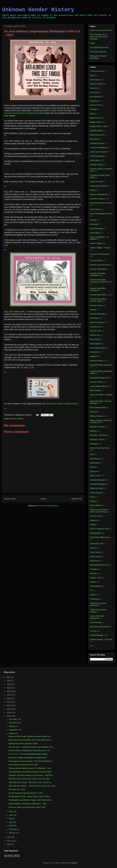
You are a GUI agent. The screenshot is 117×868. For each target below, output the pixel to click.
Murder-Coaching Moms (100, 448)
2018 (9, 698)
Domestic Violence (97, 199)
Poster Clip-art (96, 493)
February (13, 829)
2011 (9, 841)
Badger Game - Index (99, 126)
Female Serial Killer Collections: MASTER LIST (101, 281)
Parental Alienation (98, 480)
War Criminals (96, 622)
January (12, 833)
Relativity (94, 520)
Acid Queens (95, 80)
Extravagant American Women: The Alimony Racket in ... (31, 761)
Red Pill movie (96, 516)
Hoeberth (94, 356)
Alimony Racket (17, 419)
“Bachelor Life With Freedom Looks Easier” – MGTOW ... (31, 775)
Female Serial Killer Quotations (98, 289)
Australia (93, 109)
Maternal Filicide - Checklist (101, 395)
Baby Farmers (96, 118)
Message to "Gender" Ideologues (99, 57)
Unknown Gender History (38, 10)
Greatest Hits (95, 327)
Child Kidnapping (97, 156)
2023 (9, 681)
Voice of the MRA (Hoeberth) (97, 617)
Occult (93, 467)
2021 (9, 688)
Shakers (93, 548)
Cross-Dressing (96, 182)
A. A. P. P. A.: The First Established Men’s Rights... (29, 754)
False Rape (95, 233)
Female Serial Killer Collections (98, 274)
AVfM (92, 114)
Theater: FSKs (96, 578)
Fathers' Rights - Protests (100, 248)
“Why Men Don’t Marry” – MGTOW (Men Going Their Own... (33, 786)
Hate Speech (95, 344)
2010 (9, 844)
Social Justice (96, 556)
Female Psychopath (98, 269)
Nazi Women (95, 459)
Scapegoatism (96, 533)
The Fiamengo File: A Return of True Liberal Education (99, 37)
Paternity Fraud (96, 488)
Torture (93, 582)
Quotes (93, 501)
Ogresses (94, 471)
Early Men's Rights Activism (101, 214)
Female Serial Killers (98, 295)
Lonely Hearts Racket (99, 386)
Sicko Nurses (95, 552)
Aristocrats (94, 101)
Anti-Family (95, 92)
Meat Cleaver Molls (98, 408)
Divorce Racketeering (99, 194)
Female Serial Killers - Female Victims (99, 300)
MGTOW (94, 412)
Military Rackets (96, 416)
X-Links (93, 631)
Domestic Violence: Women (101, 203)
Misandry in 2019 (97, 440)
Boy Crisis (94, 139)
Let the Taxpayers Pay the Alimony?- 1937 (25, 793)
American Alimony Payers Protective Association (24, 113)
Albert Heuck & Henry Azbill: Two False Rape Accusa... (31, 740)
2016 (9, 705)
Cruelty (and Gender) (99, 186)
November (13, 723)
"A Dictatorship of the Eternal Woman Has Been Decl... (30, 772)
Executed (94, 224)
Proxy (92, 497)
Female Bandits (96, 260)
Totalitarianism (96, 586)
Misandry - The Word (98, 435)
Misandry (94, 431)
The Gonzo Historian (98, 52)
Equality (93, 220)
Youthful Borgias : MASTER (101, 640)
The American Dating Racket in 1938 (23, 765)
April (11, 822)
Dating (93, 190)
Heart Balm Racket (98, 348)
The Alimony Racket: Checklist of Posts (62, 404)
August (12, 733)
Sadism (93, 524)
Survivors (94, 573)
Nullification (95, 463)
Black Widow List (97, 135)
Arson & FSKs (96, 105)
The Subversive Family (99, 47)
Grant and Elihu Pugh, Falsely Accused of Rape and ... (30, 736)
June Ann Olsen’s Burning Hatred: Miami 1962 (27, 807)
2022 (9, 684)
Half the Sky (95, 335)
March (12, 826)
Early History (95, 209)
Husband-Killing (96, 361)
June (11, 815)
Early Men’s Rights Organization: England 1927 (28, 758)
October (12, 726)
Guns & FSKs (95, 331)
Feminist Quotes (97, 305)
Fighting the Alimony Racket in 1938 (23, 744)
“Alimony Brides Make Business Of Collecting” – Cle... (30, 768)
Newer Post (10, 499)
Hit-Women (95, 352)
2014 (9, 713)
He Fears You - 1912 (17, 789)
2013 (9, 716)
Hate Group (95, 339)
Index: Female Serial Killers (101, 30)
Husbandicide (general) (99, 378)
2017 (9, 702)
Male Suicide (95, 390)
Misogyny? (94, 444)
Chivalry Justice (96, 165)
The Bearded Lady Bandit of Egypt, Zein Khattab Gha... (31, 800)
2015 (9, 709)
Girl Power (94, 318)
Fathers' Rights (96, 243)
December (13, 719)
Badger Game (96, 122)
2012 (9, 837)
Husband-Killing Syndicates (101, 365)
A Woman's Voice (97, 71)
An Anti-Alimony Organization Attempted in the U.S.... (30, 751)
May (11, 819)
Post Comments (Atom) (48, 506)
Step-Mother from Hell (99, 565)
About (92, 75)
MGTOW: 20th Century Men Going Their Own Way (29, 779)
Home (43, 499)
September (14, 730)
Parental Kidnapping (98, 484)
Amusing (93, 88)
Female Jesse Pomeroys (100, 265)
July (11, 812)
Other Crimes (95, 476)
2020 (9, 691)
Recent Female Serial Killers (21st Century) (99, 511)
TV (91, 590)
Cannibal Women (97, 143)
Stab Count (95, 561)
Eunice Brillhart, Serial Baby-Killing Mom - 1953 (28, 804)
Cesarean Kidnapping (99, 148)
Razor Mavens (96, 505)
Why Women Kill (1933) (100, 627)
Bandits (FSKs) (96, 131)
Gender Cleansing (97, 314)
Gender (93, 310)
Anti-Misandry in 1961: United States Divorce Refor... (30, 796)
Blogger (74, 863)
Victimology (95, 599)
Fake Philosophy (97, 228)
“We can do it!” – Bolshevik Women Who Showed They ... (32, 747)
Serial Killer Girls (97, 544)
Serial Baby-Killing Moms (100, 537)
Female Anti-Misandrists (100, 254)
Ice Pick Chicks (96, 382)
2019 (9, 695)
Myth (92, 454)
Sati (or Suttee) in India (99, 529)
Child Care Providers (98, 152)
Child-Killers (95, 160)
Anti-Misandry (96, 97)
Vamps (93, 595)
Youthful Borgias (97, 635)
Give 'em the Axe (97, 322)
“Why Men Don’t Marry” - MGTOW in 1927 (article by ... (31, 782)
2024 (9, 677)
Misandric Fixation (97, 427)
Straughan (94, 569)
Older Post (77, 499)
